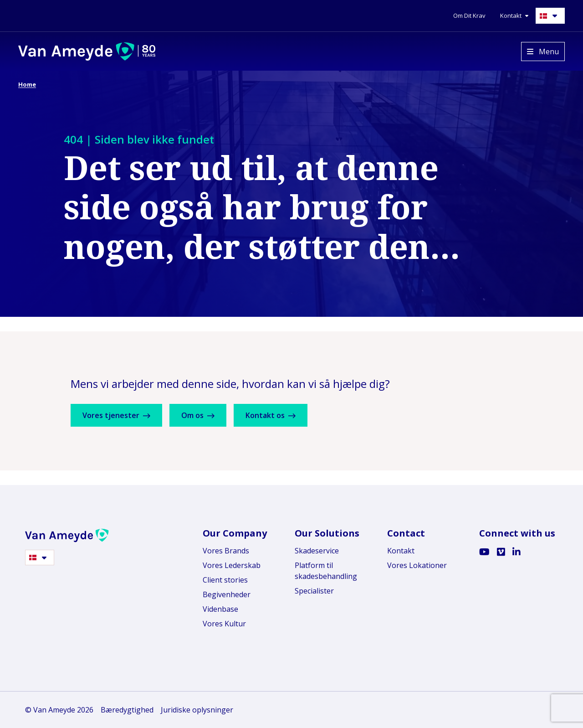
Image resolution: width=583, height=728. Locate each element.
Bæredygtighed (127, 710)
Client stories (225, 580)
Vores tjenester (120, 415)
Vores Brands (226, 551)
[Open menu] (543, 52)
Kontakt (401, 551)
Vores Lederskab (232, 565)
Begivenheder (227, 594)
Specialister (314, 591)
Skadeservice (317, 551)
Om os (207, 415)
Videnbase (220, 609)
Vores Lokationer (417, 565)
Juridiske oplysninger (197, 710)
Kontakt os (286, 415)
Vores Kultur (224, 624)
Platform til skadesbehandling (326, 571)
